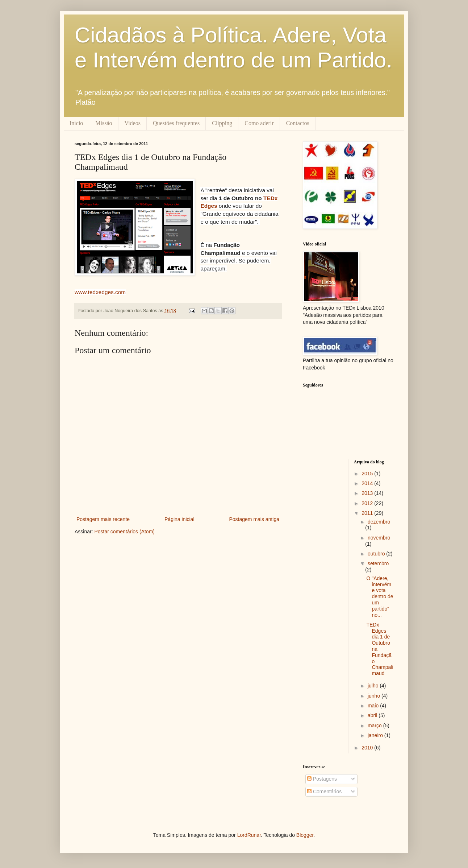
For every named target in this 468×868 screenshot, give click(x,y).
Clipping (222, 123)
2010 (368, 748)
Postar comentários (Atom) (124, 532)
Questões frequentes (176, 123)
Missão (104, 123)
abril (373, 715)
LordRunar (249, 835)
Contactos (298, 123)
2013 (368, 493)
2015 (368, 474)
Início (76, 123)
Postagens (322, 779)
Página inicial (179, 519)
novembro (379, 538)
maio (374, 706)
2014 (368, 483)
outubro (377, 554)
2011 (368, 513)
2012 (368, 503)
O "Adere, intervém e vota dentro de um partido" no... (380, 597)
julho (374, 686)
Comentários (324, 791)
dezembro (379, 522)
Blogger (305, 835)
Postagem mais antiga (254, 519)
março (375, 726)
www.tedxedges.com (100, 292)
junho (375, 696)
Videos (133, 123)
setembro (378, 563)
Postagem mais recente (103, 519)
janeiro (376, 735)
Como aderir (259, 123)
